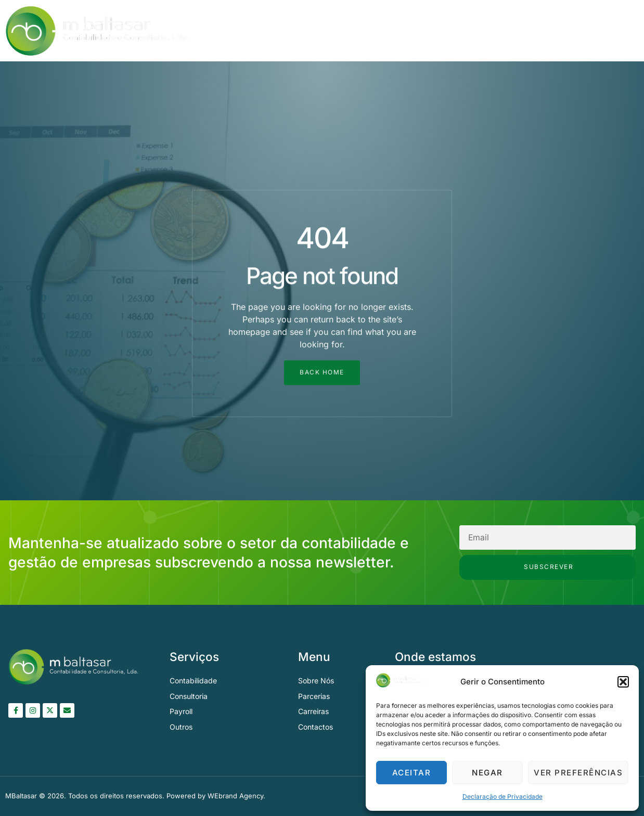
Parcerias (548, 31)
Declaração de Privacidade (503, 796)
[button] (623, 682)
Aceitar (412, 773)
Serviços (486, 31)
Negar (487, 773)
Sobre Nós (422, 31)
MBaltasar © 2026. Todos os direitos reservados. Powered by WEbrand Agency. (135, 796)
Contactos (608, 31)
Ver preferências (578, 773)
